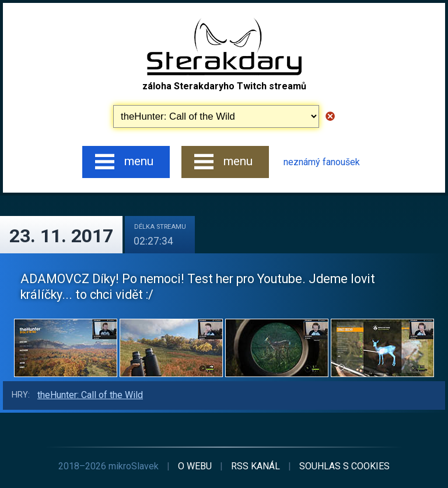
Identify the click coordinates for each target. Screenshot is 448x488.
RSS (256, 466)
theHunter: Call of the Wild (90, 395)
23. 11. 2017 (61, 236)
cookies (344, 466)
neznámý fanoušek (322, 162)
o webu (195, 466)
